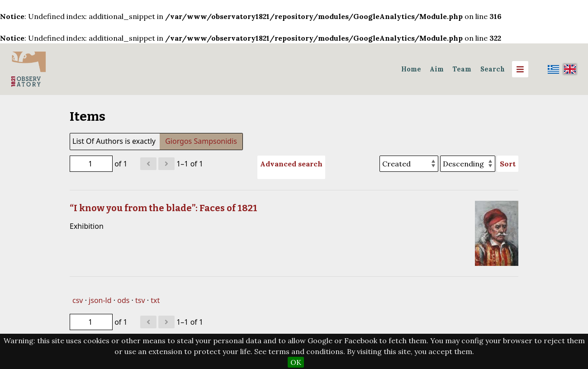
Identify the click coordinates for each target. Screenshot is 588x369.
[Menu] (520, 69)
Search (493, 69)
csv (78, 300)
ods (123, 300)
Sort (508, 164)
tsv (140, 300)
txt (155, 300)
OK (296, 362)
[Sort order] (468, 164)
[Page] (91, 164)
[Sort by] (409, 164)
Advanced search (291, 164)
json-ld (100, 300)
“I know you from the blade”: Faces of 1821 (164, 208)
